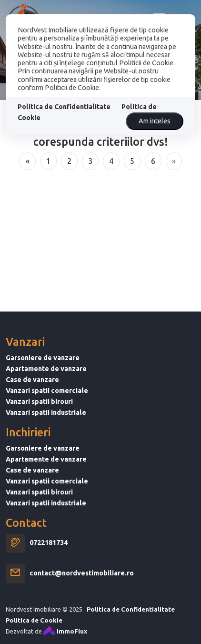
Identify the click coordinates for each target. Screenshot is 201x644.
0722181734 (49, 553)
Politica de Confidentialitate (64, 107)
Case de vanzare (32, 389)
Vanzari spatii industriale (46, 422)
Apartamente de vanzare (46, 378)
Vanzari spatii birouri (39, 411)
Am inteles (155, 121)
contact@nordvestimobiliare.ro (82, 583)
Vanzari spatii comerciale (47, 400)
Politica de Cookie (34, 630)
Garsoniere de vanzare (43, 367)
